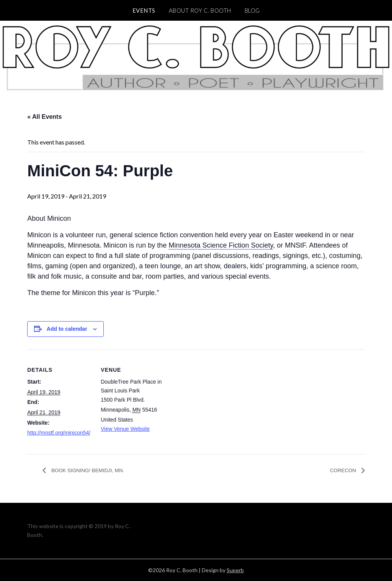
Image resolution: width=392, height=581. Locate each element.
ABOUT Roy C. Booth (200, 10)
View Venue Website (125, 429)
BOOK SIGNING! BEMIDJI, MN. (94, 470)
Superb (235, 570)
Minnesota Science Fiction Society (221, 245)
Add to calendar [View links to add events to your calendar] (67, 329)
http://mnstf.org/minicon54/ (59, 433)
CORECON (341, 470)
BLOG (252, 10)
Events (144, 10)
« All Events (44, 117)
